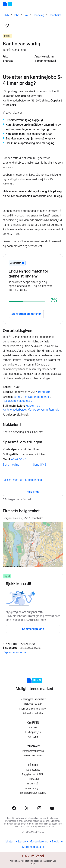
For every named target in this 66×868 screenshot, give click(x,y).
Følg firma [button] (33, 492)
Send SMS (40, 465)
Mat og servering (38, 410)
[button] (7, 26)
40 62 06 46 (19, 459)
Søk (26, 15)
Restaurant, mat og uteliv (18, 401)
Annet (18, 397)
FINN (6, 15)
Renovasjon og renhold (36, 397)
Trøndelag (38, 15)
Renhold (54, 410)
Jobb (16, 15)
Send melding (11, 465)
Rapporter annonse (14, 652)
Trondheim (55, 15)
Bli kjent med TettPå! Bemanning (22, 480)
